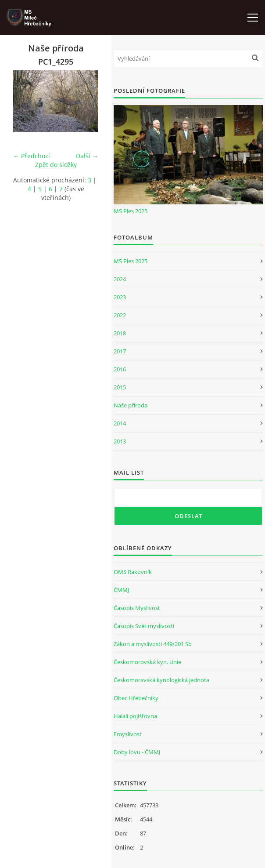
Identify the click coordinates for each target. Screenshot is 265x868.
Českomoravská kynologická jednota (161, 680)
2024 (120, 279)
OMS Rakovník (133, 572)
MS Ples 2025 (131, 211)
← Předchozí (32, 156)
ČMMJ (121, 590)
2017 (120, 351)
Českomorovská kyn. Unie (147, 662)
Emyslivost (128, 734)
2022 (120, 315)
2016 (120, 369)
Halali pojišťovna (135, 716)
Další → (87, 156)
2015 (120, 387)
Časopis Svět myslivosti (144, 626)
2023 (120, 297)
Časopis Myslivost (137, 608)
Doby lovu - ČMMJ (137, 752)
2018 (120, 333)
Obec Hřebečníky (136, 698)
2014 (120, 423)
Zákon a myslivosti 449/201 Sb (153, 644)
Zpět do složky (56, 165)
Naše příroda (131, 405)
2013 (120, 441)
